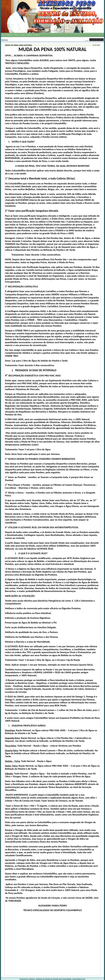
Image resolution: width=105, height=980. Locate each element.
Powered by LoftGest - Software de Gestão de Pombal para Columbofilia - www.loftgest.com (53, 979)
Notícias (5, 40)
